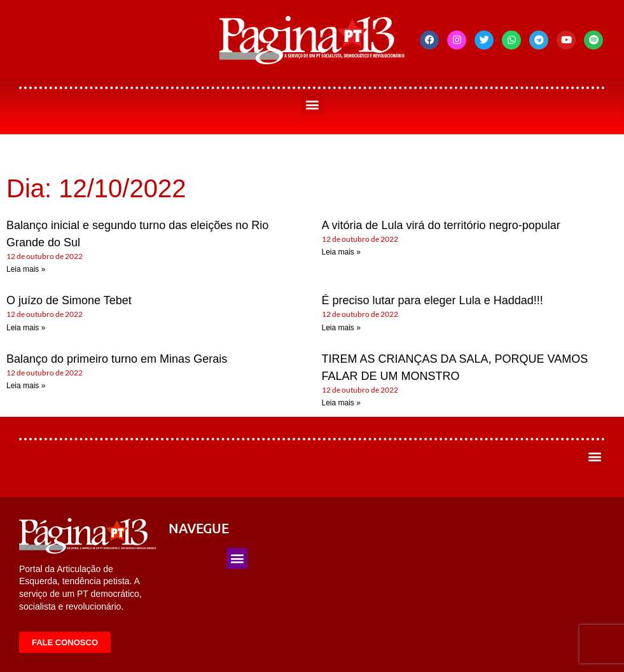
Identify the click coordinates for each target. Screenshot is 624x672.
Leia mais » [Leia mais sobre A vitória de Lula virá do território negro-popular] (341, 252)
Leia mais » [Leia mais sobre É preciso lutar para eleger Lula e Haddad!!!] (341, 328)
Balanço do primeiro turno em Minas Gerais (117, 359)
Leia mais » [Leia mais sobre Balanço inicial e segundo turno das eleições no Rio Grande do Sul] (26, 269)
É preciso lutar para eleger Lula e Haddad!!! (433, 300)
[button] (312, 105)
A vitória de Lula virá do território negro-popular (441, 225)
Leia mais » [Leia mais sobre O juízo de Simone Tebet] (26, 328)
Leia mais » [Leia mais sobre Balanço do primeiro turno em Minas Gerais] (26, 386)
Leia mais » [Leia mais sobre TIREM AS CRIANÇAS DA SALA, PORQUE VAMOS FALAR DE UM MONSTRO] (341, 403)
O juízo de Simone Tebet (69, 300)
